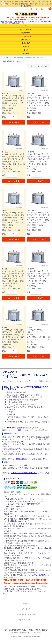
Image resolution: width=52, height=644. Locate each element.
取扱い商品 (26, 43)
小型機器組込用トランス (32, 57)
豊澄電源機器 (19, 57)
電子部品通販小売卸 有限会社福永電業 (26, 630)
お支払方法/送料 (39, 575)
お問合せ (26, 54)
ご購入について (26, 33)
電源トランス (9, 57)
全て (2, 57)
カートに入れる (14, 122)
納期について (26, 40)
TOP (26, 26)
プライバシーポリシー (26, 620)
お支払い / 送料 (26, 36)
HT (42, 57)
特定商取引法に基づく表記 (26, 614)
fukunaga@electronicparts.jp (27, 19)
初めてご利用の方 (26, 29)
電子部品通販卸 (26, 14)
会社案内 (26, 47)
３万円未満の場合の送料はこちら (24, 473)
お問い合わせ (26, 609)
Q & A (26, 50)
